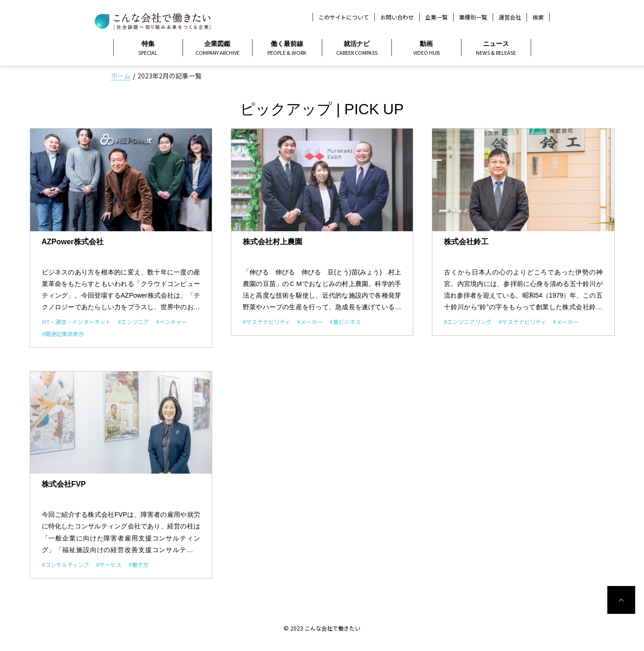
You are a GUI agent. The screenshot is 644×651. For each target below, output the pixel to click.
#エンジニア (133, 322)
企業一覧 (436, 17)
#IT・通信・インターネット (76, 322)
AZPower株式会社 (73, 242)
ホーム (121, 76)
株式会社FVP (64, 484)
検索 (538, 17)
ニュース (496, 48)
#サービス (109, 564)
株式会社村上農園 (273, 242)
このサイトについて (344, 17)
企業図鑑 (218, 48)
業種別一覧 (473, 17)
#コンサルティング (65, 564)
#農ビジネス (345, 322)
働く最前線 (287, 48)
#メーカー (310, 322)
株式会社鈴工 (466, 242)
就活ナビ (357, 48)
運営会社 (510, 17)
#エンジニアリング (468, 322)
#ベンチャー (172, 322)
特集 (148, 48)
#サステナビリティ (267, 322)
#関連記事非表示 (63, 334)
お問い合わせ (397, 17)
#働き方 (139, 564)
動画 (426, 48)
